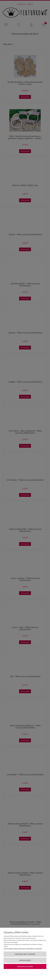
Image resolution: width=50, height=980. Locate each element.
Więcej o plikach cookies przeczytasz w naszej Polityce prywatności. (23, 949)
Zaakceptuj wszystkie (25, 966)
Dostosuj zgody (25, 960)
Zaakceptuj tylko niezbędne (25, 954)
